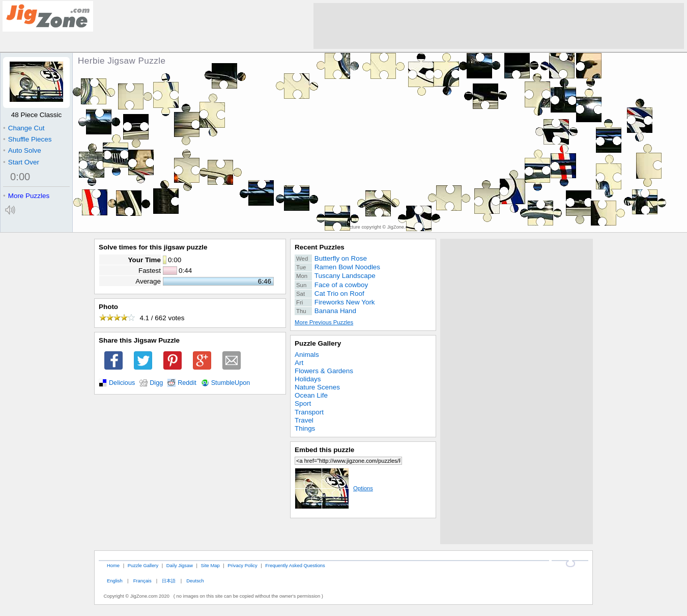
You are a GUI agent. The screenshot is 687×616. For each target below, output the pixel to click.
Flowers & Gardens (324, 371)
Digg (156, 383)
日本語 (169, 581)
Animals (307, 355)
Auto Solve (22, 150)
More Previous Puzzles (324, 322)
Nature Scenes (317, 387)
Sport (303, 403)
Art (299, 363)
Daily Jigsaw (180, 565)
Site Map (210, 565)
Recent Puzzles (320, 247)
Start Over (21, 162)
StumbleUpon (231, 383)
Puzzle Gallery (318, 343)
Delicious (122, 383)
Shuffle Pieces (27, 139)
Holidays (308, 379)
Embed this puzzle (324, 450)
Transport (309, 412)
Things (305, 428)
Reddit (187, 383)
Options (334, 488)
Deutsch (195, 581)
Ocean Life (311, 395)
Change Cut (24, 128)
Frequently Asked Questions (295, 565)
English (115, 581)
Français (142, 581)
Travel (304, 420)
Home (113, 565)
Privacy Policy (242, 565)
